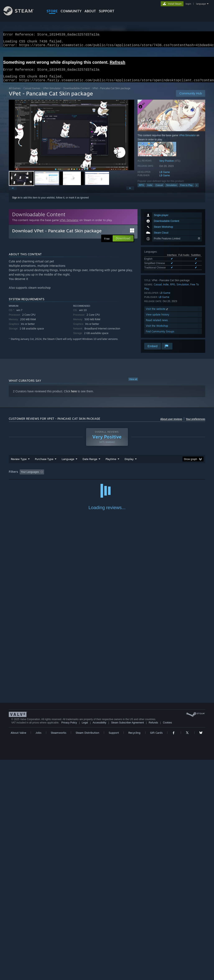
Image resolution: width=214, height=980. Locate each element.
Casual (159, 190)
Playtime (111, 464)
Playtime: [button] (104, 477)
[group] (107, 477)
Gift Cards (156, 953)
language (201, 4)
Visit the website (157, 314)
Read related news (157, 325)
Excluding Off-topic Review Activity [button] (72, 477)
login (188, 4)
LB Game (165, 177)
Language (68, 464)
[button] (71, 140)
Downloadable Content (76, 93)
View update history (158, 320)
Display (129, 464)
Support (114, 953)
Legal (85, 943)
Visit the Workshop (157, 331)
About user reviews (171, 424)
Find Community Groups (160, 336)
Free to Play (186, 190)
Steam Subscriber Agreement (128, 943)
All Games (15, 93)
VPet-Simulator (52, 93)
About (90, 11)
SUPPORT (107, 11)
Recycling (134, 953)
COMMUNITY (71, 11)
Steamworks (59, 953)
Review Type (19, 464)
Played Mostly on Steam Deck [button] (134, 477)
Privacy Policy (69, 943)
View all (133, 384)
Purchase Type (44, 464)
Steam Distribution (87, 953)
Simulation (171, 190)
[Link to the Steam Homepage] (22, 14)
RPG (141, 190)
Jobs (38, 953)
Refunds (153, 943)
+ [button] (197, 190)
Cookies (167, 943)
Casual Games (32, 93)
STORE (52, 11)
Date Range (90, 464)
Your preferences (196, 424)
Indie (150, 190)
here (74, 396)
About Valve (18, 953)
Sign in (16, 203)
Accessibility (99, 943)
